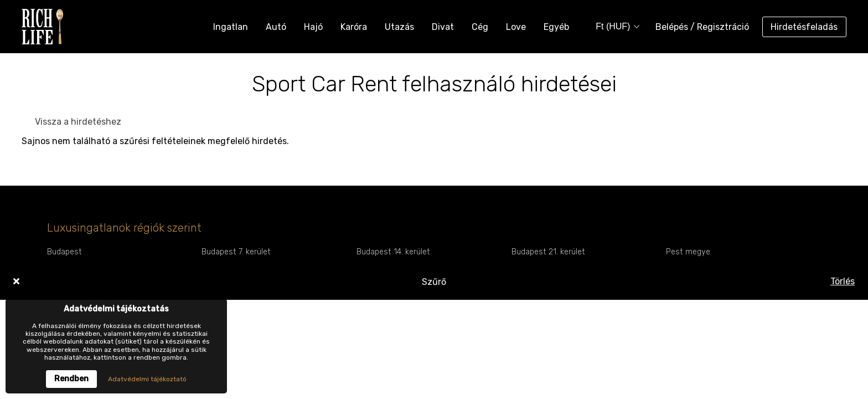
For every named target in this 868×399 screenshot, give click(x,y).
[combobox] (614, 27)
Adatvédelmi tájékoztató (147, 379)
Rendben (71, 379)
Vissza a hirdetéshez (78, 122)
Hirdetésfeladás (804, 27)
